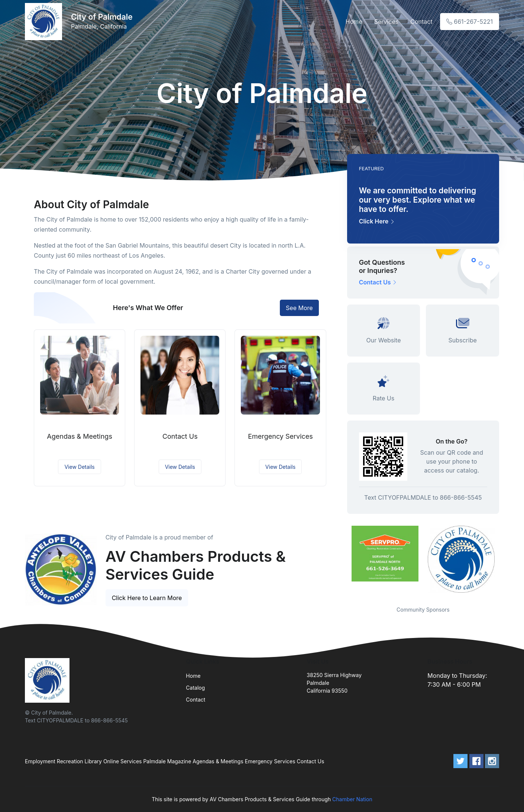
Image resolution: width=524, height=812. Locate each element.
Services (386, 22)
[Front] (45, 22)
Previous (342, 561)
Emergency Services (280, 436)
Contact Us (180, 436)
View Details (79, 467)
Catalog (195, 688)
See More (299, 308)
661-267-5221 (470, 22)
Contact (421, 22)
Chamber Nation (352, 799)
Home (354, 22)
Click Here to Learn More (147, 598)
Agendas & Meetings (80, 436)
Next (505, 561)
